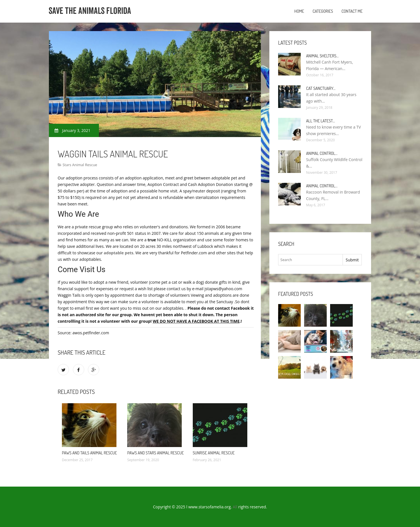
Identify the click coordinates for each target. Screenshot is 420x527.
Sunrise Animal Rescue (214, 453)
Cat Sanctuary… (321, 88)
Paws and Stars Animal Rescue (155, 453)
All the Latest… (321, 121)
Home (299, 11)
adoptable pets (119, 253)
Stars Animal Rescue (80, 165)
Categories (323, 11)
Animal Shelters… (322, 56)
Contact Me (352, 11)
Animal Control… (322, 153)
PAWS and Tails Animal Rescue (89, 453)
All (235, 507)
